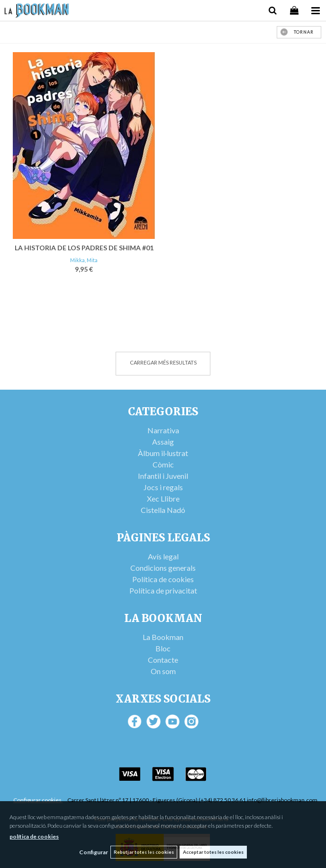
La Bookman (163, 637)
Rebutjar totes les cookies (144, 852)
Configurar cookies (38, 800)
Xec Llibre (163, 498)
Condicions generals (163, 568)
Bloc (163, 648)
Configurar (94, 852)
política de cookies (34, 836)
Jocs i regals (163, 487)
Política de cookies (163, 579)
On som (163, 671)
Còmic (163, 464)
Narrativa (163, 430)
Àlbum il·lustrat (163, 453)
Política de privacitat (163, 590)
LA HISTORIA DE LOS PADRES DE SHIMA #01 (84, 248)
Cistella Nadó (163, 510)
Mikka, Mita (84, 260)
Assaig (163, 442)
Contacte (163, 660)
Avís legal (163, 556)
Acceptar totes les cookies (213, 852)
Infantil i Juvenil (163, 476)
